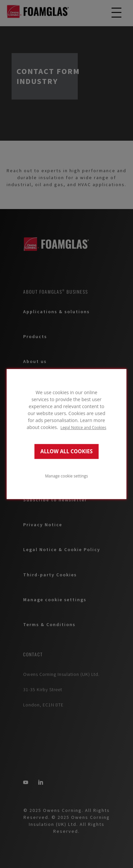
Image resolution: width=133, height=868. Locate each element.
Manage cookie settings (66, 476)
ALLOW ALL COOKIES (66, 451)
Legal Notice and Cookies (84, 427)
